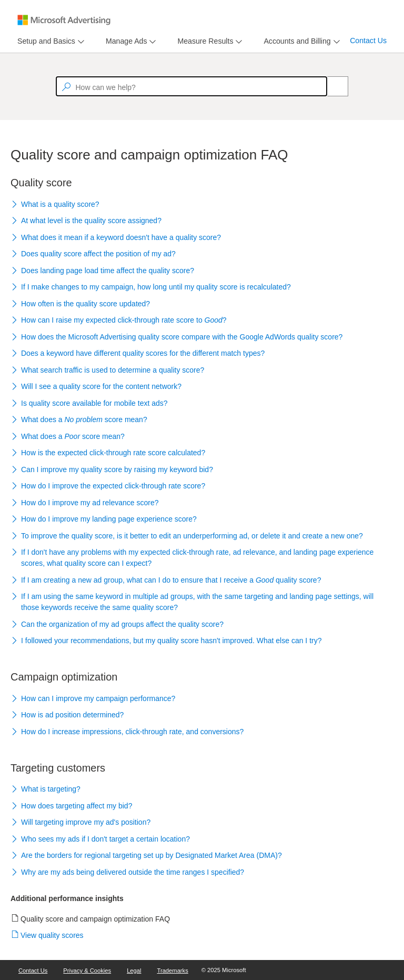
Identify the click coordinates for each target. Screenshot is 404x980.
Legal (134, 971)
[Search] (332, 86)
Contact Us (368, 41)
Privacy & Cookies (87, 971)
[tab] (44, 41)
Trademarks (173, 971)
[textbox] (191, 86)
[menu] (49, 41)
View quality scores (52, 935)
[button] (202, 205)
